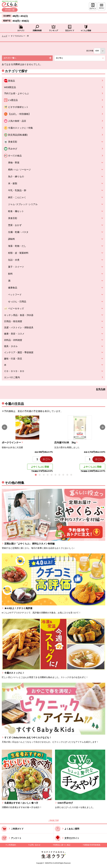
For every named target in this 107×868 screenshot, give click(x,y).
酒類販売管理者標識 (92, 845)
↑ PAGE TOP (53, 820)
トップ (5, 36)
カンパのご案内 (12, 377)
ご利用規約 (11, 845)
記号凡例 (101, 389)
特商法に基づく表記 (62, 845)
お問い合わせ (35, 845)
